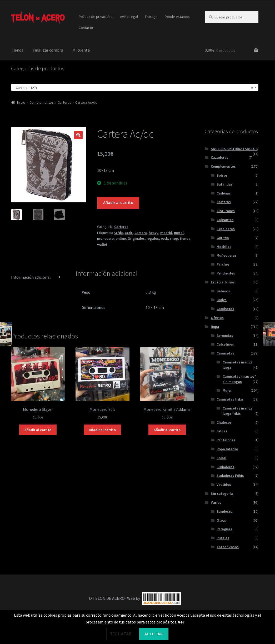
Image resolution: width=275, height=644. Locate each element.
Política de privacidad (96, 17)
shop (174, 238)
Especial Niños (223, 282)
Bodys (222, 300)
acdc (129, 233)
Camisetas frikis (230, 399)
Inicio (21, 102)
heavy (154, 233)
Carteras (64, 102)
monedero (105, 238)
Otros (221, 520)
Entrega (151, 17)
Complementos (42, 102)
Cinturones (226, 211)
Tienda (17, 50)
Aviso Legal (129, 17)
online (121, 238)
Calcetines (225, 344)
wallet (102, 244)
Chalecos (224, 422)
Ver (181, 622)
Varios (216, 502)
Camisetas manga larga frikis (238, 411)
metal (179, 233)
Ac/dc (118, 233)
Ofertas (217, 318)
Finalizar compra (48, 50)
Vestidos (224, 485)
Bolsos (222, 175)
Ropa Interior (227, 449)
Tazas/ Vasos (228, 547)
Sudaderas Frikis (230, 476)
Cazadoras (220, 157)
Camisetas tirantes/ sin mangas (239, 379)
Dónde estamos (177, 17)
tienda (185, 238)
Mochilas (224, 247)
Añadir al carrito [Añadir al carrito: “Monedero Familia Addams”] (167, 430)
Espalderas (226, 229)
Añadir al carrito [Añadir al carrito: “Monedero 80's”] (102, 430)
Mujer (227, 390)
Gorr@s (223, 238)
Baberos (223, 291)
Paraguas (224, 529)
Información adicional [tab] (31, 277)
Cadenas (224, 193)
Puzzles (223, 538)
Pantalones (226, 440)
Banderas (224, 511)
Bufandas (225, 184)
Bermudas (225, 336)
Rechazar (121, 634)
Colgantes (225, 220)
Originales (136, 238)
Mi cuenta (81, 50)
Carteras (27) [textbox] (133, 88)
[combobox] (135, 87)
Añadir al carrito (118, 202)
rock (164, 238)
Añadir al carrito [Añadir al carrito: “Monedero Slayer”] (38, 430)
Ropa (215, 327)
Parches (223, 264)
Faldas (222, 431)
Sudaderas (225, 467)
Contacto (86, 28)
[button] (78, 135)
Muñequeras (227, 255)
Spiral (221, 458)
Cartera (141, 233)
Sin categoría (222, 493)
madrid (166, 233)
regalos (153, 238)
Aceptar (154, 634)
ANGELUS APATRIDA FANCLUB (234, 149)
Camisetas (225, 309)
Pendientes (226, 273)
